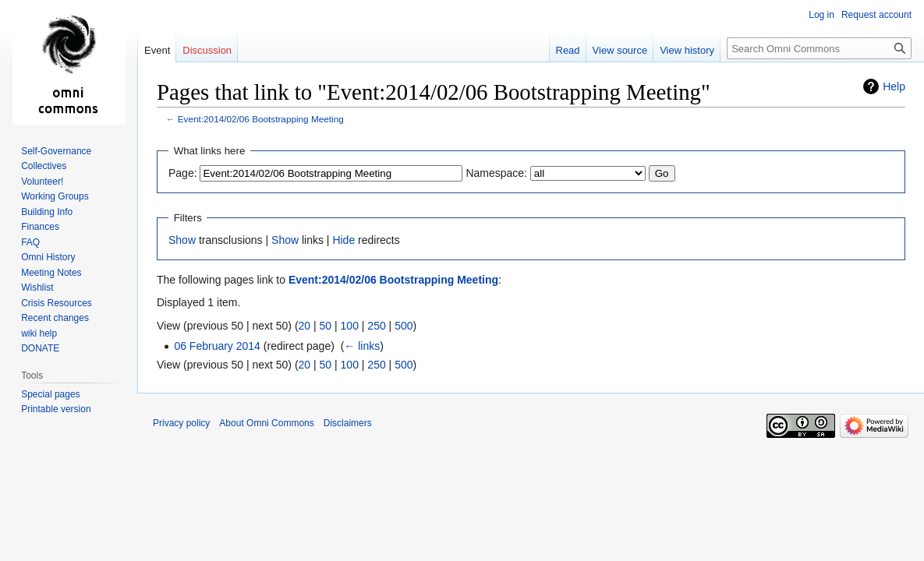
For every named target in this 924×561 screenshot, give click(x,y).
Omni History (48, 257)
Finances (40, 227)
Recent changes (55, 318)
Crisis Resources (57, 303)
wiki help (39, 333)
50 (326, 326)
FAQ (30, 242)
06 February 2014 (217, 346)
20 (305, 326)
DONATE (40, 348)
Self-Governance (56, 151)
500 (404, 326)
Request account (876, 15)
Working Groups (55, 196)
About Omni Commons (266, 423)
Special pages (50, 394)
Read (568, 50)
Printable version (56, 409)
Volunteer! (42, 182)
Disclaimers (348, 423)
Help (894, 86)
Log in (821, 15)
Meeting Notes (51, 273)
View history (687, 50)
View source (620, 50)
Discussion (207, 50)
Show (182, 240)
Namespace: (496, 173)
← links (362, 346)
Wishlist (37, 288)
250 (376, 326)
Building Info (47, 212)
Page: (183, 173)
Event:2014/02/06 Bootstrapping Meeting (261, 119)
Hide (343, 240)
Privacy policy (181, 423)
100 (350, 326)
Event (157, 50)
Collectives (44, 166)
